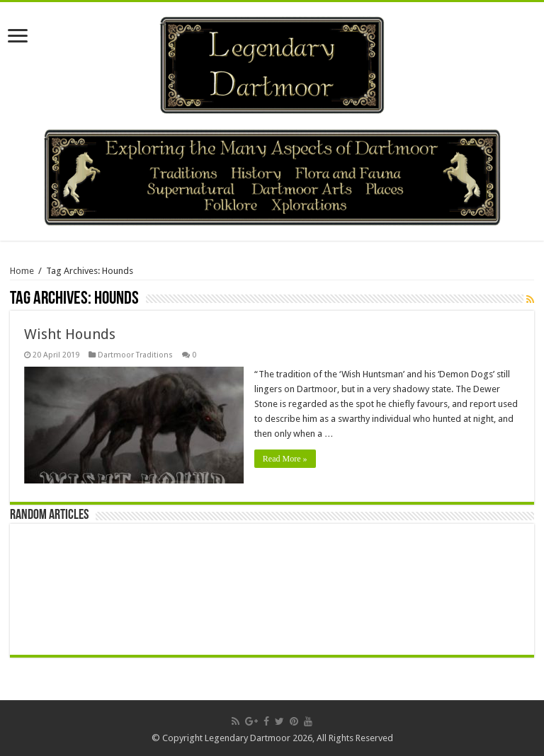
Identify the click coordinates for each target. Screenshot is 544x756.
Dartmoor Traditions (135, 355)
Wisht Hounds (70, 334)
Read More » (285, 459)
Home (22, 271)
